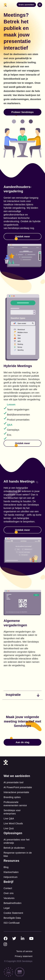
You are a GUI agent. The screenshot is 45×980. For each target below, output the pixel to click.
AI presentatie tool (13, 782)
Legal (7, 908)
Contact (8, 888)
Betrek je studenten (14, 848)
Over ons (9, 893)
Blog (6, 867)
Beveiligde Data (12, 918)
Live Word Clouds (13, 823)
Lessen (11, 404)
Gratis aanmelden (26, 5)
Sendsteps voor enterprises (12, 812)
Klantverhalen (11, 872)
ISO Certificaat (12, 923)
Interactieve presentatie (16, 792)
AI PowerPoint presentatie (18, 787)
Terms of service (24, 951)
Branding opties (12, 797)
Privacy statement (24, 956)
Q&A (10, 425)
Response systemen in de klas (18, 854)
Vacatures (9, 898)
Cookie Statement (13, 913)
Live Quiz (9, 828)
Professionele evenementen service (15, 804)
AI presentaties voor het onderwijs (17, 841)
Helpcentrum (11, 877)
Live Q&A (9, 819)
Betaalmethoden (12, 903)
